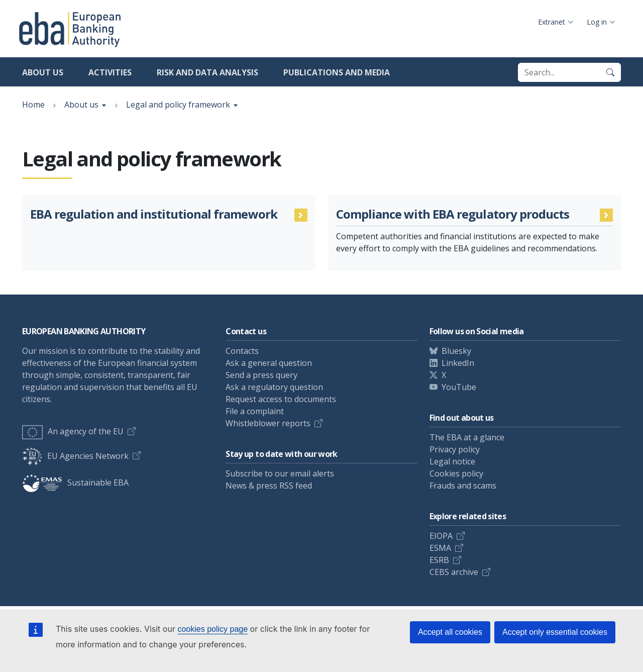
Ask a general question (269, 363)
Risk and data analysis (207, 72)
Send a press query (261, 375)
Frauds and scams (463, 486)
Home (33, 105)
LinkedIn (458, 363)
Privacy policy (455, 449)
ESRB (439, 560)
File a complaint (255, 411)
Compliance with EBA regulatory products (453, 214)
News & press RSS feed (269, 486)
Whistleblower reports (268, 423)
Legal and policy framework (178, 105)
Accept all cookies (450, 632)
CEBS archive (454, 572)
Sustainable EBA (75, 483)
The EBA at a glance (467, 437)
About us (43, 72)
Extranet (552, 22)
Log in (597, 22)
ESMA (440, 548)
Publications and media (337, 72)
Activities (110, 72)
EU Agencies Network (75, 456)
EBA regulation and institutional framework (154, 214)
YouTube (459, 387)
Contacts (242, 351)
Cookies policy (456, 473)
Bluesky (456, 351)
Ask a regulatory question (274, 387)
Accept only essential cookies (555, 632)
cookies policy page (212, 629)
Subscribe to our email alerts (280, 473)
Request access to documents (281, 399)
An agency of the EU (73, 431)
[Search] (610, 72)
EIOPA (441, 536)
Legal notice (452, 461)
